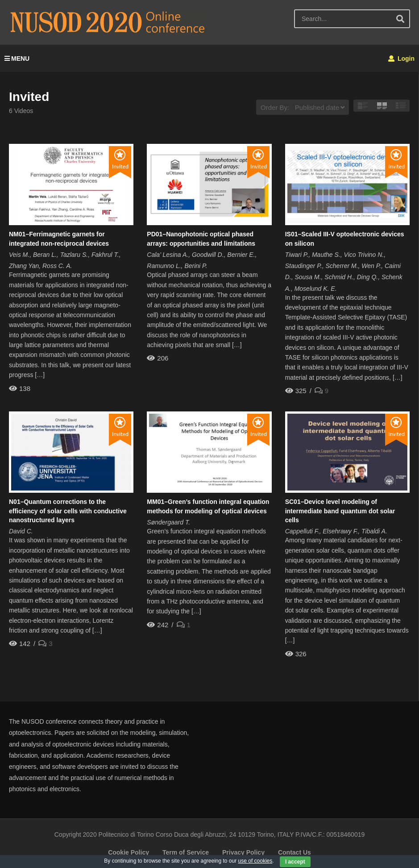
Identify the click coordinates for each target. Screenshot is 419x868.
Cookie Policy (129, 852)
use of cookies (255, 861)
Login (401, 59)
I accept (295, 862)
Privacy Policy (243, 852)
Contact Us (295, 852)
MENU (17, 59)
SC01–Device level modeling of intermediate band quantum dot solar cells (340, 511)
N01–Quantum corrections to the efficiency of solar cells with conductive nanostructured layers (68, 511)
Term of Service (186, 852)
